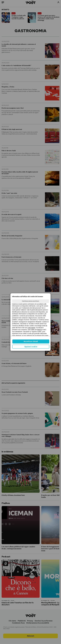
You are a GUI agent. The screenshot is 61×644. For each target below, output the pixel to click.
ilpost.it (40, 330)
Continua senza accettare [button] (31, 301)
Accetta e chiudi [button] (31, 341)
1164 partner (31, 328)
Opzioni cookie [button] (31, 347)
